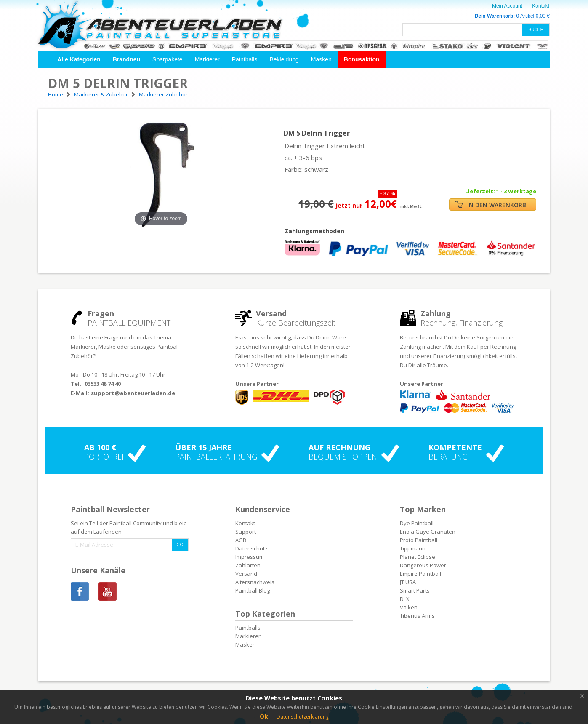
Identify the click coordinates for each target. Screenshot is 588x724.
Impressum (250, 557)
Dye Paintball (417, 523)
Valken (409, 607)
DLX (405, 599)
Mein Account (507, 6)
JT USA (408, 582)
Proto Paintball (419, 540)
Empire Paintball (420, 574)
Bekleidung (284, 59)
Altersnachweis (255, 582)
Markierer (207, 59)
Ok (264, 716)
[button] (79, 60)
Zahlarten (248, 565)
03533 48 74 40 (103, 384)
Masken (321, 59)
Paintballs (245, 59)
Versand (246, 574)
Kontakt (541, 6)
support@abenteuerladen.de (133, 393)
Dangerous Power (423, 565)
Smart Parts (415, 590)
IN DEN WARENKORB (491, 205)
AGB (241, 540)
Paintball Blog (253, 590)
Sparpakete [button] (168, 59)
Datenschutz (251, 548)
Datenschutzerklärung (303, 717)
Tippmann (413, 548)
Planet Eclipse (418, 557)
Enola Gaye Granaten (428, 532)
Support (246, 532)
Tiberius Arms (417, 616)
